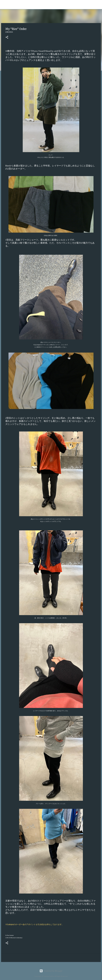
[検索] (37, 5)
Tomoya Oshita (20, 5)
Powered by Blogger (51, 971)
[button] (7, 37)
